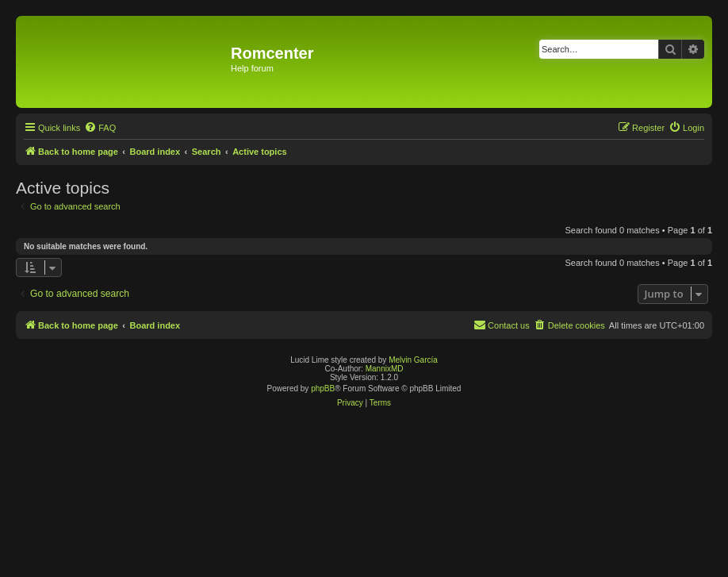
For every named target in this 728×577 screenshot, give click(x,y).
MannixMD (385, 369)
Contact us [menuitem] (502, 325)
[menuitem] (100, 128)
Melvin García (413, 360)
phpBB (323, 389)
